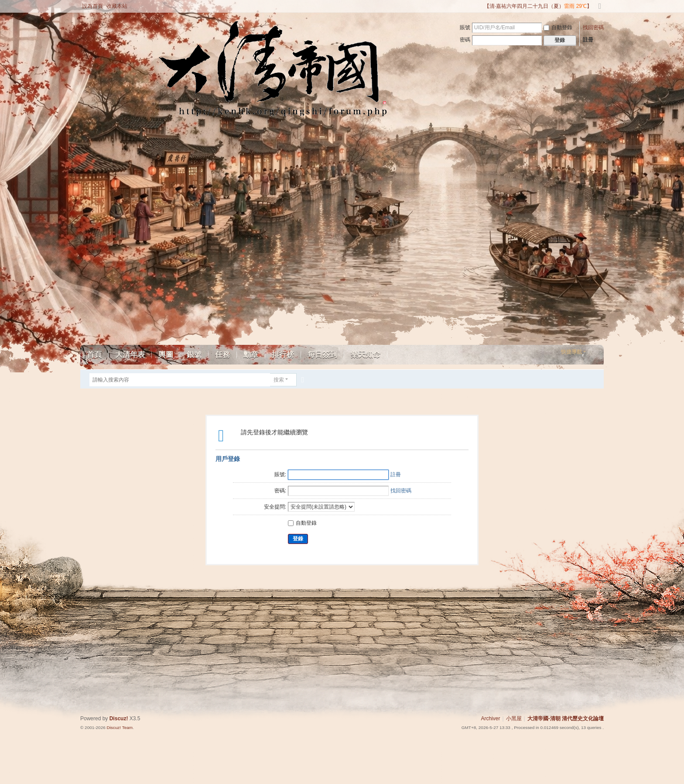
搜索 (279, 380)
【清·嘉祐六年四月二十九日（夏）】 (538, 6)
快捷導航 (571, 352)
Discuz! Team (120, 727)
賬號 (465, 28)
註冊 (588, 40)
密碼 (465, 40)
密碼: (280, 491)
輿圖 (166, 355)
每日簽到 (322, 355)
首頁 (94, 355)
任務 (222, 355)
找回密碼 (593, 28)
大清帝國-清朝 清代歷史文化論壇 (566, 719)
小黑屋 (514, 719)
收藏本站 (117, 6)
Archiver (490, 719)
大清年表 (130, 355)
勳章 (251, 355)
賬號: (280, 475)
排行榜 (283, 355)
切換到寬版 (600, 10)
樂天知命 (366, 355)
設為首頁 (92, 6)
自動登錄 (558, 28)
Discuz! (119, 719)
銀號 (194, 355)
